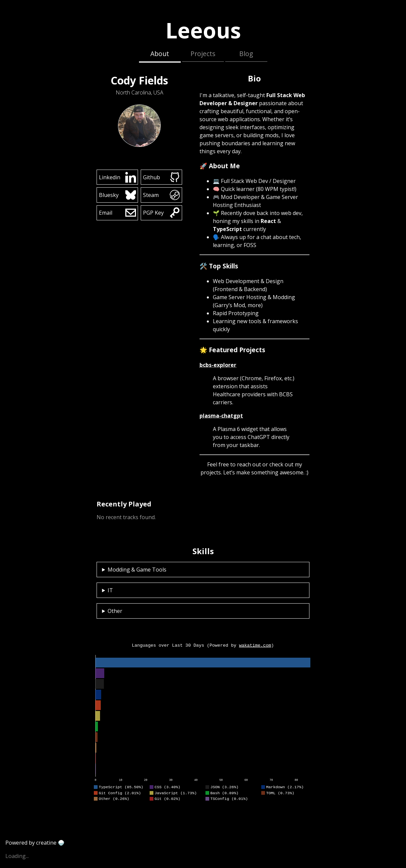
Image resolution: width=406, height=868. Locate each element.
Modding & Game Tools (137, 570)
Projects (203, 54)
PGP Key (162, 213)
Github (162, 177)
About (160, 54)
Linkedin (117, 177)
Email (117, 213)
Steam (162, 195)
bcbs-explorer (218, 365)
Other (115, 611)
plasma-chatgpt (221, 416)
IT (110, 590)
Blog (246, 54)
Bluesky (117, 195)
